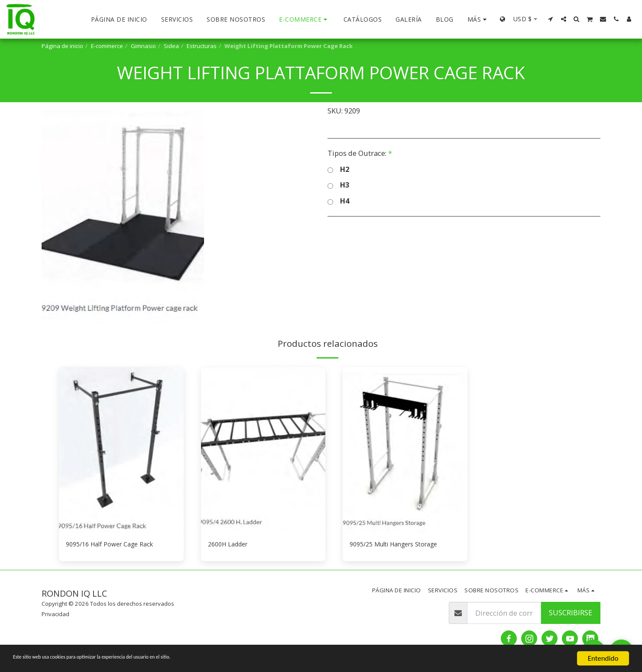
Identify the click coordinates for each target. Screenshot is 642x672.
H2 (338, 170)
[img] (121, 450)
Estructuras (202, 46)
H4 (338, 201)
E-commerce (107, 46)
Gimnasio (143, 46)
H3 (338, 185)
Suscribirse (571, 614)
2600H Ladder (231, 545)
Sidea (171, 46)
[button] (551, 19)
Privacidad (55, 616)
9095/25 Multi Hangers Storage (402, 545)
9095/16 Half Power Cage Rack (116, 545)
